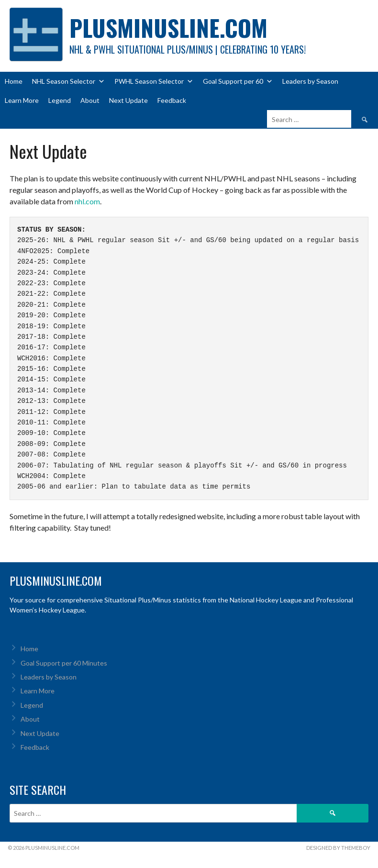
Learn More (22, 100)
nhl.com (87, 201)
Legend (60, 100)
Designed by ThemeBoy (338, 848)
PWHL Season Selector (154, 81)
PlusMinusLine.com (168, 28)
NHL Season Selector (68, 81)
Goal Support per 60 (238, 81)
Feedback (172, 100)
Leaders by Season (310, 81)
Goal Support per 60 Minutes (64, 663)
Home (14, 81)
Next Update (128, 100)
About (90, 100)
